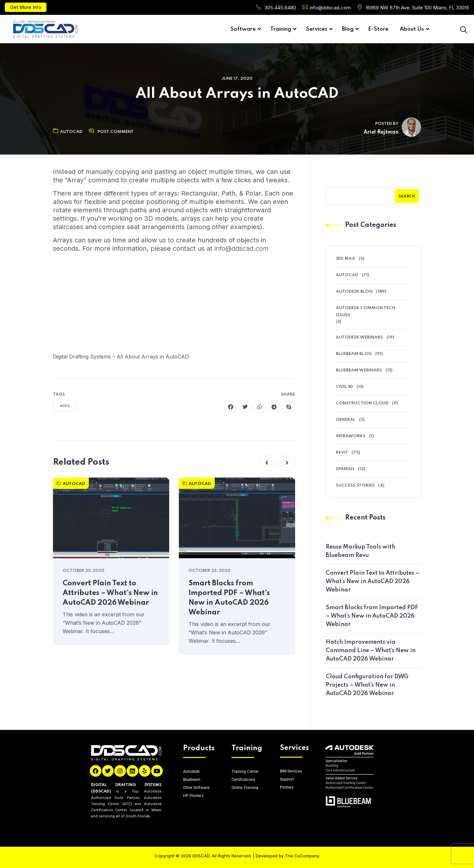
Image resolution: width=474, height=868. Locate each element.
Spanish (345, 469)
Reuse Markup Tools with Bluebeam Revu (361, 551)
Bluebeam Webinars (359, 370)
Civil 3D (344, 387)
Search (407, 197)
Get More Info (26, 7)
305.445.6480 (280, 8)
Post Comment (116, 132)
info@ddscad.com (330, 8)
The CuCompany (302, 856)
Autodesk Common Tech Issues (366, 312)
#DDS (65, 406)
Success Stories (355, 485)
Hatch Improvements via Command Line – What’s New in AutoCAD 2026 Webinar (371, 651)
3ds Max (345, 259)
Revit (342, 453)
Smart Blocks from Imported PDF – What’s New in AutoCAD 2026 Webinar (229, 598)
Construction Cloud (362, 403)
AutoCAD (68, 132)
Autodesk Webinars (359, 337)
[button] (267, 463)
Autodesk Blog (354, 292)
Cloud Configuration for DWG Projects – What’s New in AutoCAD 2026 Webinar (367, 685)
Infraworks (351, 436)
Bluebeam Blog (354, 354)
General (346, 420)
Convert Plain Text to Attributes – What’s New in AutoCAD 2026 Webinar (110, 593)
